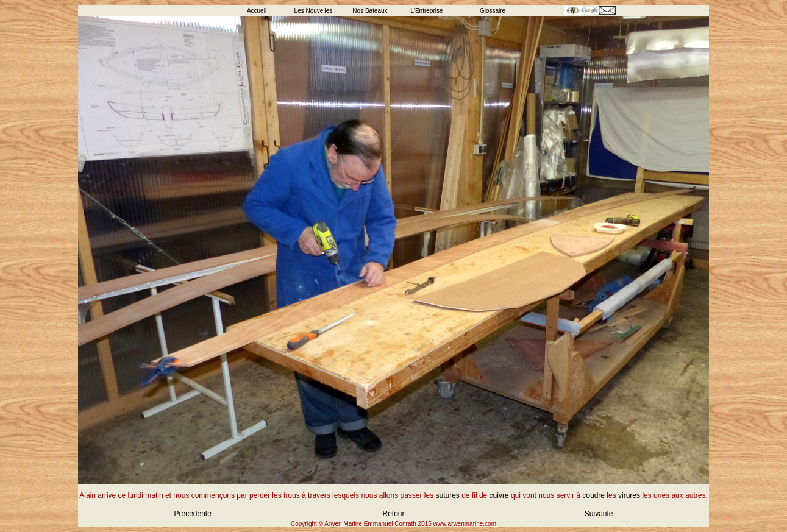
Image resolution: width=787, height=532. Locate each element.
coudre (593, 495)
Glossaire (493, 11)
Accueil (257, 11)
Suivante (599, 514)
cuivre (499, 495)
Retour (393, 514)
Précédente (193, 514)
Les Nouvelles (314, 11)
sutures (448, 495)
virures (629, 495)
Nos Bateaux (370, 11)
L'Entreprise (426, 11)
